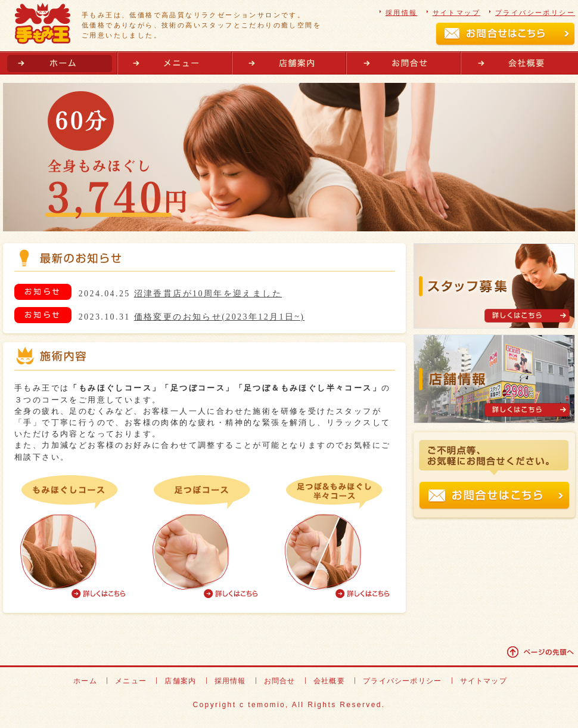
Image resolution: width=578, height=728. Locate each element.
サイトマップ (456, 13)
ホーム (60, 63)
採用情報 (402, 13)
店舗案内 (289, 63)
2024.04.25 (180, 294)
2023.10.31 (192, 317)
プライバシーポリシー (535, 13)
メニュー (175, 63)
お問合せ (403, 63)
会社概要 (518, 63)
